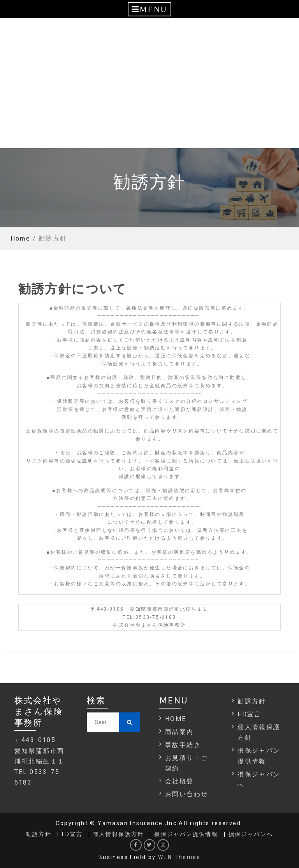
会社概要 (179, 781)
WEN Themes (179, 857)
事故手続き (183, 745)
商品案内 (179, 732)
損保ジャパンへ (251, 834)
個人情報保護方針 (119, 834)
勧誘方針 (252, 701)
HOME (176, 719)
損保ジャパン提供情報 (186, 834)
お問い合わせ (186, 794)
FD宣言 (250, 714)
